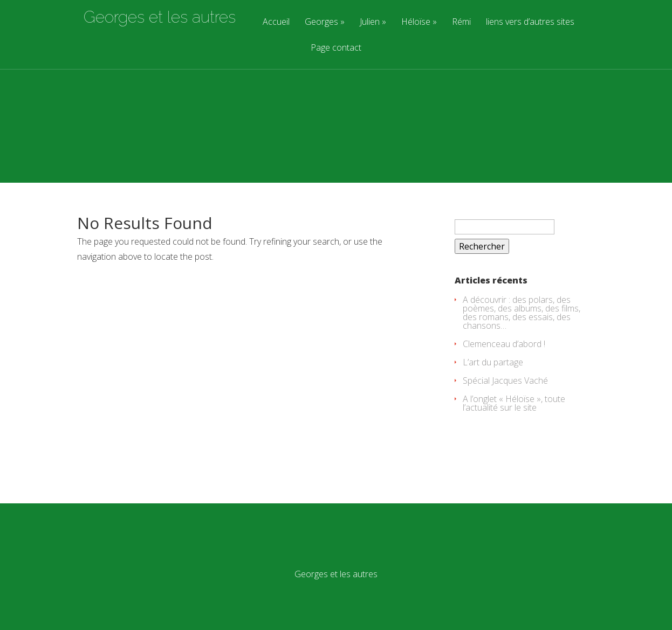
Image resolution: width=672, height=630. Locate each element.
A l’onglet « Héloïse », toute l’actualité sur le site (514, 403)
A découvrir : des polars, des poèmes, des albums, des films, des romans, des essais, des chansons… (522, 313)
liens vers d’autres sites (530, 22)
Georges (321, 22)
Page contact (336, 48)
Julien (370, 22)
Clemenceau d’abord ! (504, 344)
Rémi (461, 22)
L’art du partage (493, 362)
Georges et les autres (160, 17)
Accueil (276, 22)
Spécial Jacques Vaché (505, 380)
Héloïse (416, 22)
